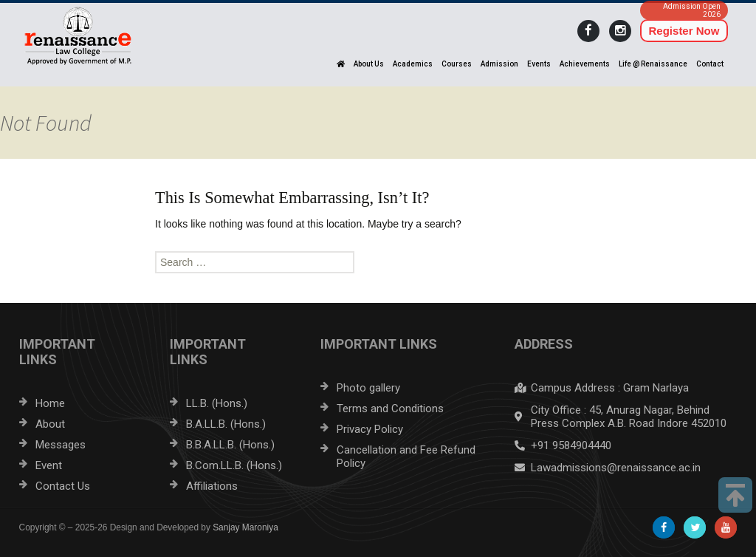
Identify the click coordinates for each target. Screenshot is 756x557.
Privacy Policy (370, 429)
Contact (710, 64)
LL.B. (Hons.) (217, 403)
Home (50, 403)
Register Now (684, 31)
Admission (499, 64)
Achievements (585, 64)
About (50, 424)
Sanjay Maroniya (245, 527)
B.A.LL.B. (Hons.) (226, 424)
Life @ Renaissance (653, 64)
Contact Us (63, 486)
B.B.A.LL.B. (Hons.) (230, 445)
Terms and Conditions (390, 409)
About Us (369, 64)
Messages (61, 445)
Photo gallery (368, 388)
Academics (413, 64)
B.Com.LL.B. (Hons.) (234, 465)
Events (539, 64)
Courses (457, 64)
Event (49, 465)
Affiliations (212, 486)
